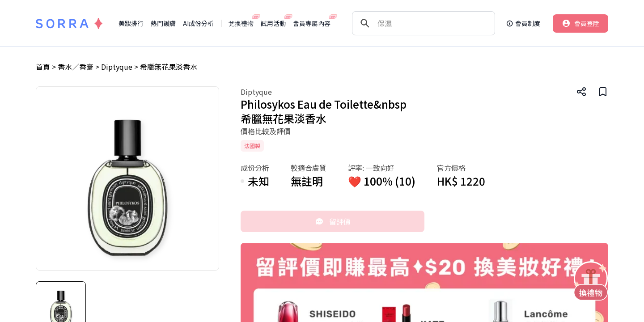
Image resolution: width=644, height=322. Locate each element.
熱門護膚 (163, 23)
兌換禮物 (241, 23)
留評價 (333, 221)
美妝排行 (131, 23)
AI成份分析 (198, 23)
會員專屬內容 (312, 23)
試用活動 (273, 23)
